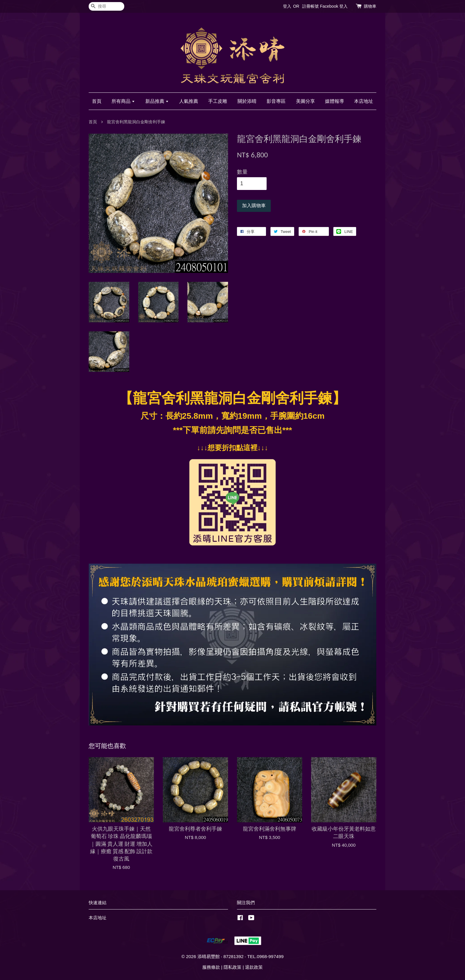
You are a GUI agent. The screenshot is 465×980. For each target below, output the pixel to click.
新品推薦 (157, 101)
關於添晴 (247, 101)
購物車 (370, 6)
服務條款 (211, 967)
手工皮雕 (218, 101)
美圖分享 (305, 101)
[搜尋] (106, 6)
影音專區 (276, 101)
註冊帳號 (310, 6)
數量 (242, 172)
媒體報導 (335, 101)
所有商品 (123, 101)
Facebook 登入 (334, 6)
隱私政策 (232, 967)
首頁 (97, 101)
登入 (287, 6)
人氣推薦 (189, 101)
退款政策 (254, 967)
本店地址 (364, 101)
